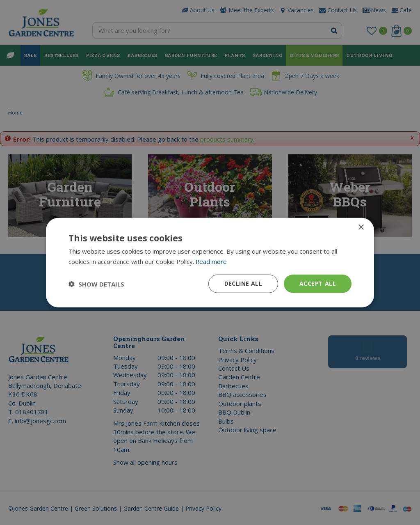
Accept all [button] (318, 283)
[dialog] (210, 262)
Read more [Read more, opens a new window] (211, 261)
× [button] (361, 227)
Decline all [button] (243, 283)
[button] (96, 284)
